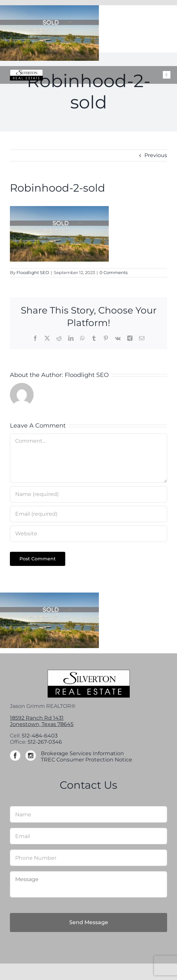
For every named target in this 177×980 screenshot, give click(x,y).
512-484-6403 (40, 736)
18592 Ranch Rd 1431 (37, 718)
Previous (156, 155)
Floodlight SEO (33, 272)
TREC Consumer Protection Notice (87, 760)
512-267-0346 (45, 742)
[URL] (88, 534)
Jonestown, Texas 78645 (42, 724)
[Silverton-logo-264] (26, 72)
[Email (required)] (88, 514)
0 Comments (114, 272)
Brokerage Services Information (82, 753)
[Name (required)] (88, 494)
